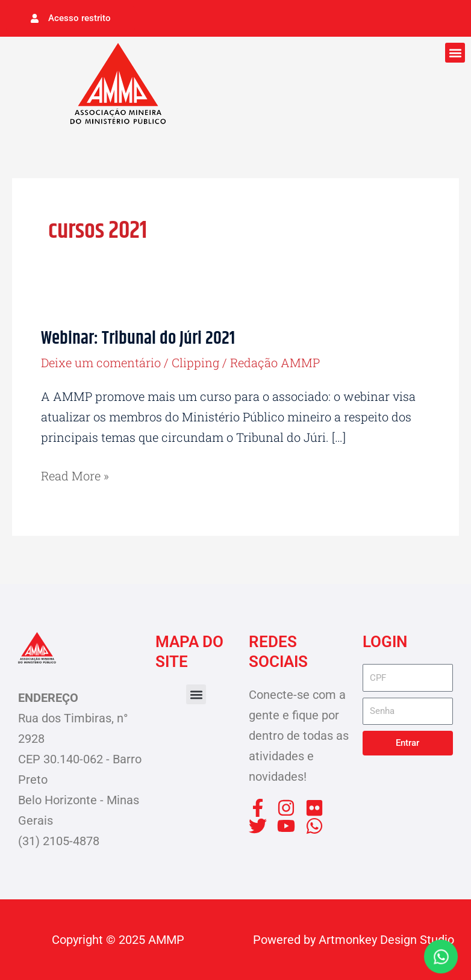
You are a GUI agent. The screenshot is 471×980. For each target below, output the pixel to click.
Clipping (195, 362)
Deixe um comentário (101, 362)
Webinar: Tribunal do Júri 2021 (138, 339)
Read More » (75, 474)
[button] (455, 53)
